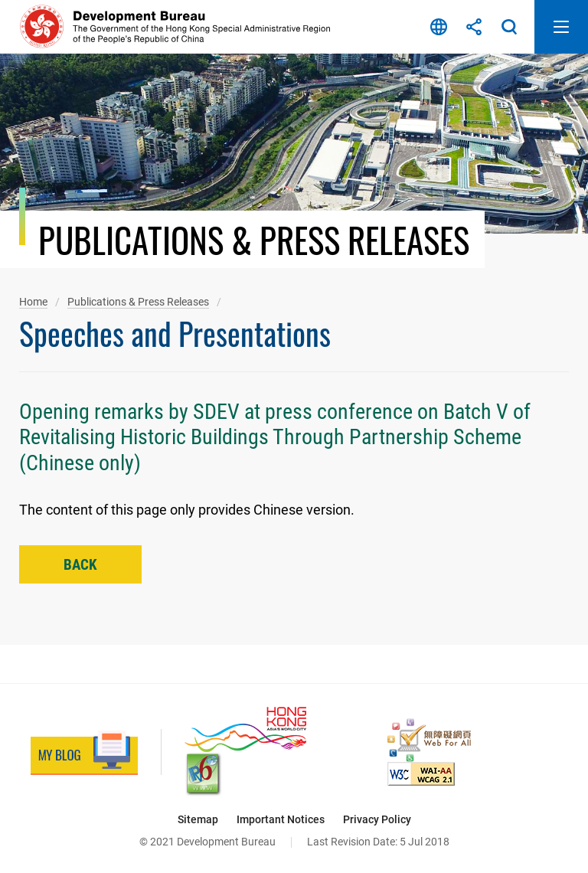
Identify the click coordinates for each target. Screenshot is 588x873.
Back (80, 565)
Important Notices (281, 819)
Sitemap (198, 819)
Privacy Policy (377, 819)
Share (474, 27)
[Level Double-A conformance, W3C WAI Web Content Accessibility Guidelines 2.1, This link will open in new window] (421, 774)
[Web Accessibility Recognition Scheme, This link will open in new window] (429, 740)
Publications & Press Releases (138, 302)
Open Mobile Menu (561, 27)
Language (439, 27)
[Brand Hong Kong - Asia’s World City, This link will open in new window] (245, 729)
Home (33, 302)
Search (509, 27)
